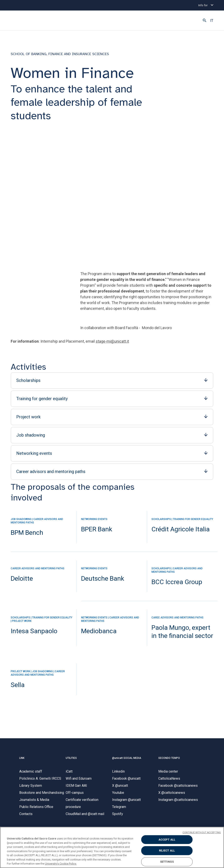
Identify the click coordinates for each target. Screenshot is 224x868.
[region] (112, 847)
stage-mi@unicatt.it (112, 343)
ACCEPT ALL (167, 840)
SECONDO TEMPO (169, 759)
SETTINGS (167, 862)
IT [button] (212, 21)
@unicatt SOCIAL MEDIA (127, 759)
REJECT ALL (167, 851)
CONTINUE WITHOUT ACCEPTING (202, 833)
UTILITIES (71, 759)
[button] (205, 21)
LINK (22, 759)
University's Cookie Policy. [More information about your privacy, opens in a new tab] (61, 864)
